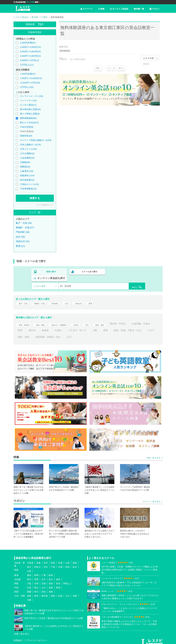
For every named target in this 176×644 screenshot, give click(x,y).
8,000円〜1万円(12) (29, 60)
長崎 (53, 592)
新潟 (29, 575)
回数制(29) (25, 167)
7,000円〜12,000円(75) (31, 78)
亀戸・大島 (24, 298)
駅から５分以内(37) (29, 122)
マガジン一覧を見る (152, 498)
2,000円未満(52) (28, 43)
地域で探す (51, 271)
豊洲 (99, 298)
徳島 (51, 588)
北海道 (30, 559)
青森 (38, 559)
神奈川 (37, 563)
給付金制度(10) (27, 180)
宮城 (60, 559)
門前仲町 (60, 298)
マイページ (87, 9)
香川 (36, 588)
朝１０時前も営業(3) (30, 114)
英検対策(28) (26, 136)
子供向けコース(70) (29, 184)
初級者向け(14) (27, 175)
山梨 (29, 567)
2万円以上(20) (27, 87)
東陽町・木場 (42, 298)
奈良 (58, 580)
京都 (44, 580)
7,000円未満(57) (28, 74)
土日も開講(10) (27, 153)
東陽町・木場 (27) (25, 228)
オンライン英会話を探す (127, 271)
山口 (44, 584)
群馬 (67, 563)
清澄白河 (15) (23, 241)
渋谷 (97, 320)
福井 (58, 575)
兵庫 (36, 580)
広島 (29, 584)
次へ (121, 68)
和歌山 (66, 580)
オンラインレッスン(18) (32, 96)
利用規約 (18, 637)
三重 (44, 571)
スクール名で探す (89, 271)
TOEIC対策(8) (27, 127)
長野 (36, 575)
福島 (75, 559)
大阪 (29, 580)
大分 (67, 592)
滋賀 (51, 580)
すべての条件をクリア (45, 205)
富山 (51, 575)
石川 (44, 575)
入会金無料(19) (27, 158)
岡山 (36, 584)
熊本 (36, 592)
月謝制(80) (25, 162)
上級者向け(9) (27, 171)
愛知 (29, 571)
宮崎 (75, 592)
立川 (116, 333)
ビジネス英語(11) (28, 105)
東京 (29, 563)
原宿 (130, 327)
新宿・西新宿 (25, 320)
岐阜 (51, 571)
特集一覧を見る (154, 454)
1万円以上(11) (27, 65)
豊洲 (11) (20, 246)
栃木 (75, 563)
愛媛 (29, 588)
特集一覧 (139, 9)
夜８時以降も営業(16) (30, 109)
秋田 (53, 559)
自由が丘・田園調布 (66, 320)
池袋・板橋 (43, 320)
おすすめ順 (149, 58)
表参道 (70, 327)
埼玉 (46, 563)
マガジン (155, 9)
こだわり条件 (39, 279)
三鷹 (119, 327)
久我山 (83, 327)
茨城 (60, 563)
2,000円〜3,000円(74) (30, 47)
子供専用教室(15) (28, 189)
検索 (101, 9)
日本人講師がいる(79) (30, 145)
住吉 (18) (20, 237)
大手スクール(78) (28, 149)
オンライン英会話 (119, 9)
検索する (35, 198)
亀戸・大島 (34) (24, 223)
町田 (45, 327)
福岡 (29, 592)
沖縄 (29, 596)
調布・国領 (70, 333)
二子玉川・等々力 (101, 327)
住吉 (73, 298)
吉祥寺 (86, 320)
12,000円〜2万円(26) (30, 83)
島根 (58, 584)
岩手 (46, 559)
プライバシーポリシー (36, 637)
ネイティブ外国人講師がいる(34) (36, 140)
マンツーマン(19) (28, 100)
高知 (44, 588)
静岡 (36, 571)
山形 (67, 559)
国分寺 (57, 327)
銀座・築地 (112, 320)
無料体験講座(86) (28, 118)
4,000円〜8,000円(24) (30, 56)
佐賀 (60, 592)
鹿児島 (45, 592)
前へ (98, 68)
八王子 (55, 333)
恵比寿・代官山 (132, 320)
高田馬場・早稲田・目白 (95, 333)
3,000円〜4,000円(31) (30, 51)
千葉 (53, 563)
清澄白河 (86, 298)
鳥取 (51, 584)
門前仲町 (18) (23, 232)
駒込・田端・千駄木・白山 (32, 333)
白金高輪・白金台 (27, 327)
